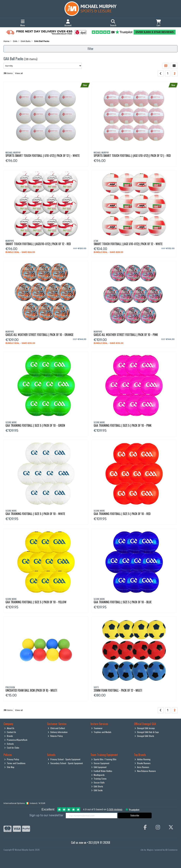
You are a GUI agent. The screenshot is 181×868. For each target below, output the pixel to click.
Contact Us (10, 732)
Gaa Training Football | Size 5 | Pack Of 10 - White (35, 514)
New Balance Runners (145, 771)
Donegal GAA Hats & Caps (147, 732)
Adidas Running (142, 759)
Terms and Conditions (15, 763)
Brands (9, 736)
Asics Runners (142, 767)
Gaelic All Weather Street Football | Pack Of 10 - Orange (39, 335)
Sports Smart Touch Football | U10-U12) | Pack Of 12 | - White (43, 156)
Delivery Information (58, 732)
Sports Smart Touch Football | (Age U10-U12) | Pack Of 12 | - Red (132, 156)
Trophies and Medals (101, 732)
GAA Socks (97, 790)
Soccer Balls (98, 782)
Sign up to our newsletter (46, 815)
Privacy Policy (12, 759)
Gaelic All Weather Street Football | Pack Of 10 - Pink (126, 335)
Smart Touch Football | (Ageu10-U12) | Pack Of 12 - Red (38, 244)
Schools (9, 744)
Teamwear (97, 728)
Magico (150, 850)
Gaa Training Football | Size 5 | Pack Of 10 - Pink (123, 425)
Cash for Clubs (12, 748)
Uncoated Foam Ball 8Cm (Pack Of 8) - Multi (31, 690)
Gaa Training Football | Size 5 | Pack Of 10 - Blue (123, 602)
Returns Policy (55, 736)
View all (19, 73)
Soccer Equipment (100, 763)
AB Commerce (171, 850)
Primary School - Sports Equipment (64, 759)
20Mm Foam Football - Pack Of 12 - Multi (118, 690)
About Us (9, 728)
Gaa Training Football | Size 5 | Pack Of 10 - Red (122, 514)
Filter (91, 49)
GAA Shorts (97, 786)
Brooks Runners (143, 763)
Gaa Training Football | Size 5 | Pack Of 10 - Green (35, 425)
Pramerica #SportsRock (16, 740)
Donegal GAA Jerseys (145, 728)
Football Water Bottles (102, 771)
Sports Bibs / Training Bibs (104, 759)
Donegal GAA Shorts (144, 736)
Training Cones (99, 779)
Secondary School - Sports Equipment (65, 763)
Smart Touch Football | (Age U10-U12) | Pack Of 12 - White (128, 244)
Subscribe (135, 815)
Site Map (9, 767)
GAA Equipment (99, 767)
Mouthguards (98, 775)
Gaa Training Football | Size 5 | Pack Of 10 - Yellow (36, 602)
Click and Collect (56, 728)
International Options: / (24, 803)
